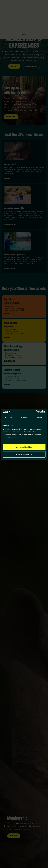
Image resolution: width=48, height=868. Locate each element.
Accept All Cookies (24, 447)
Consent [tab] (9, 418)
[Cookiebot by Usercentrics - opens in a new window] (36, 412)
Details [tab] (24, 418)
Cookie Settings (24, 454)
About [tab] (39, 418)
